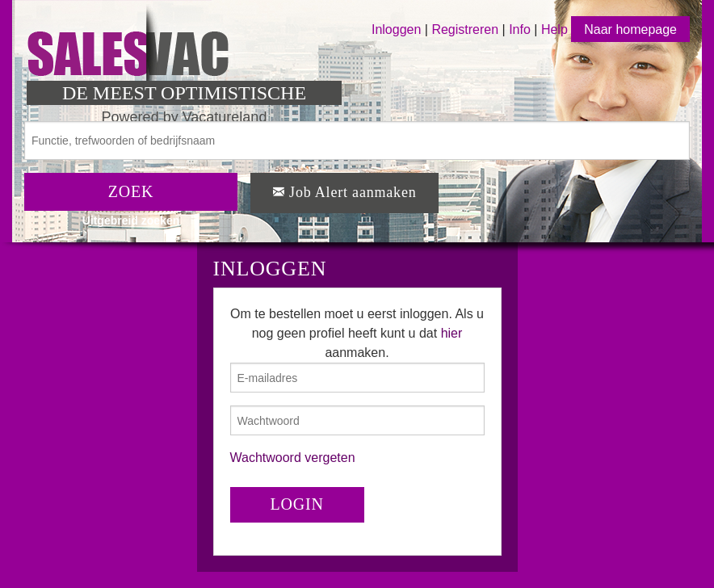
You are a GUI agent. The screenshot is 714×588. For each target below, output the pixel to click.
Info (520, 29)
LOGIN (297, 504)
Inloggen (396, 29)
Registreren (466, 29)
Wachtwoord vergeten (293, 458)
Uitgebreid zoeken (131, 220)
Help (554, 29)
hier (452, 333)
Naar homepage (630, 29)
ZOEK (131, 191)
